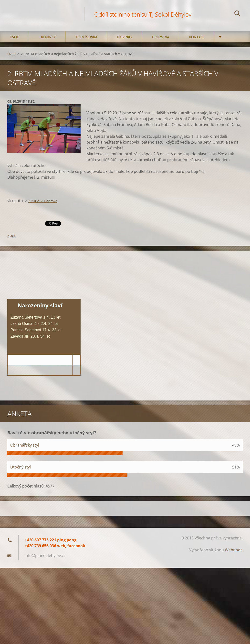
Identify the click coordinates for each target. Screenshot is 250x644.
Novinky (125, 37)
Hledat (237, 14)
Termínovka (86, 37)
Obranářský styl (25, 445)
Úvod (15, 37)
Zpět (11, 235)
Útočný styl (21, 467)
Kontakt (197, 37)
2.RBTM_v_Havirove (43, 201)
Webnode (234, 550)
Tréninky (47, 37)
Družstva (161, 37)
